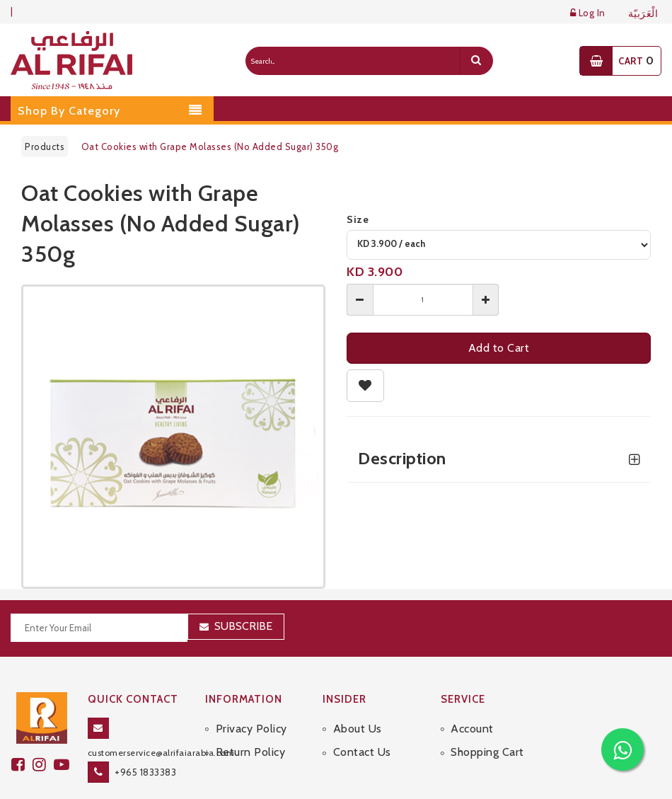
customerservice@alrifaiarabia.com (161, 753)
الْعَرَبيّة (643, 14)
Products (45, 146)
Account (472, 729)
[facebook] (22, 765)
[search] (476, 61)
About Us (358, 729)
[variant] (499, 245)
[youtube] (64, 765)
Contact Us (362, 752)
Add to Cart (499, 348)
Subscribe (243, 626)
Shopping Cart (487, 752)
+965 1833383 (145, 772)
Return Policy (251, 752)
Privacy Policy (251, 729)
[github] (43, 765)
